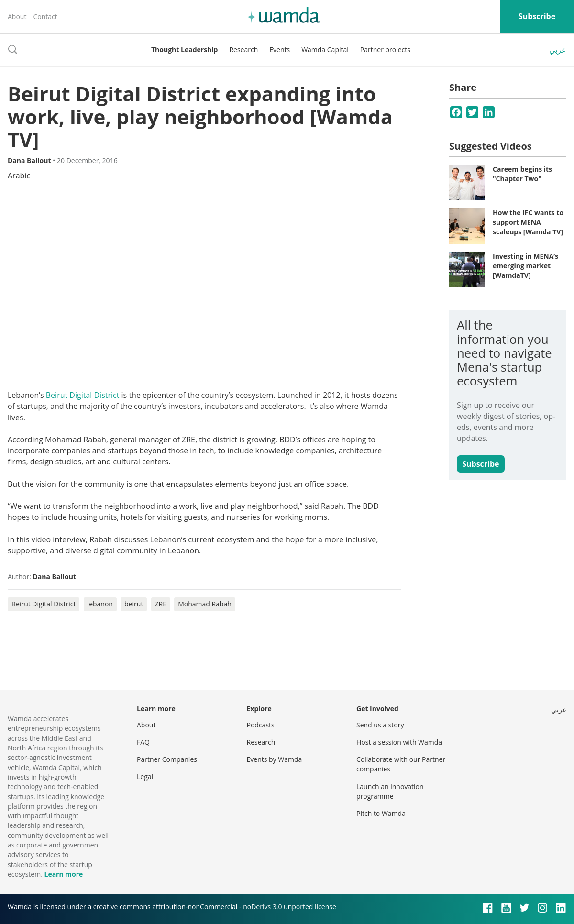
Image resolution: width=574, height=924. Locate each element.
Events (280, 49)
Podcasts (261, 725)
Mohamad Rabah (205, 604)
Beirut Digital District (83, 395)
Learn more (63, 874)
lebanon (100, 604)
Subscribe (537, 16)
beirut (134, 604)
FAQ (143, 742)
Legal (145, 776)
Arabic (19, 176)
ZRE (161, 604)
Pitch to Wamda (381, 813)
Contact (45, 16)
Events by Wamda (275, 759)
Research (243, 49)
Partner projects (385, 49)
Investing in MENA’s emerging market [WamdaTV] (525, 265)
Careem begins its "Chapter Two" (522, 174)
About (17, 16)
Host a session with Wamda (399, 742)
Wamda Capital (325, 49)
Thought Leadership (184, 49)
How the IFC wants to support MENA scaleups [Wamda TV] (528, 222)
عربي (558, 50)
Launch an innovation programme (390, 791)
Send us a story (380, 725)
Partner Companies (167, 759)
